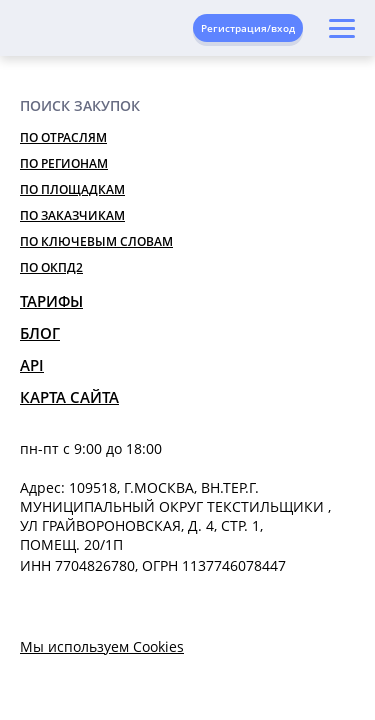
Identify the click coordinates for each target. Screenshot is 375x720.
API (32, 365)
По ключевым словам (96, 241)
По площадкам (72, 189)
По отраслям (63, 137)
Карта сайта (69, 397)
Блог (40, 333)
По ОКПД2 (51, 267)
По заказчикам (72, 215)
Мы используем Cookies (102, 646)
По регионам (64, 163)
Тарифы (51, 301)
